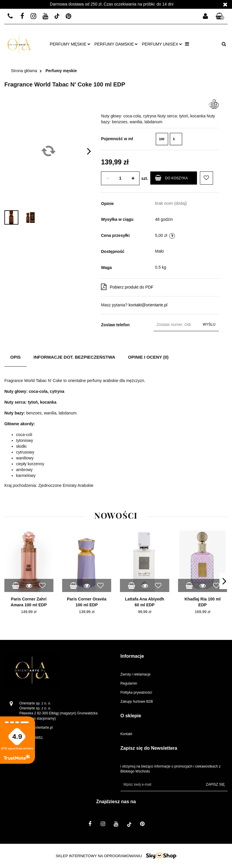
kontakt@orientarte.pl (148, 305)
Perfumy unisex (162, 44)
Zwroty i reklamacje (136, 674)
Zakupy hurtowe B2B (137, 702)
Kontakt (127, 734)
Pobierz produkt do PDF (127, 287)
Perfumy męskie (70, 44)
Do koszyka (171, 178)
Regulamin (129, 683)
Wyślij (209, 324)
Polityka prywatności (136, 692)
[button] (220, 17)
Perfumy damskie (116, 44)
